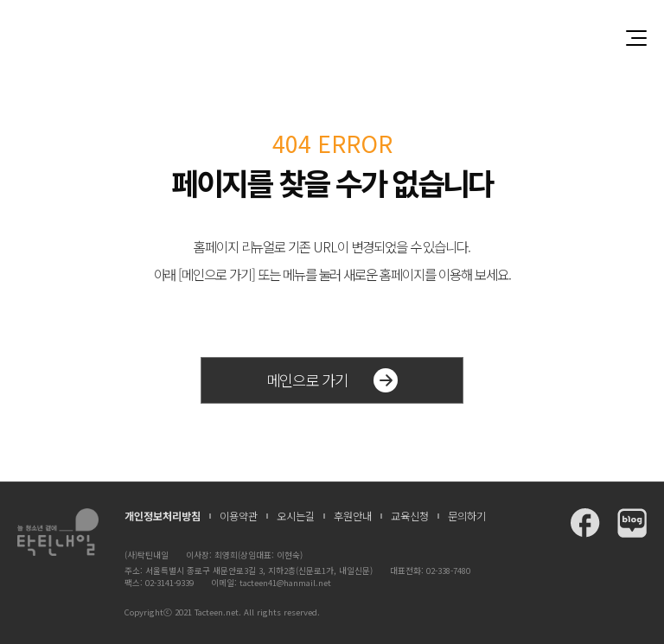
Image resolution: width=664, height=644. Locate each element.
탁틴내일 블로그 (632, 523)
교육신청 (410, 516)
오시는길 (296, 516)
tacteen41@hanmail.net (285, 583)
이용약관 (239, 516)
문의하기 (467, 516)
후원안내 (353, 516)
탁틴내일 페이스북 (585, 523)
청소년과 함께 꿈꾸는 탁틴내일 (332, 38)
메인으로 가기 (332, 380)
